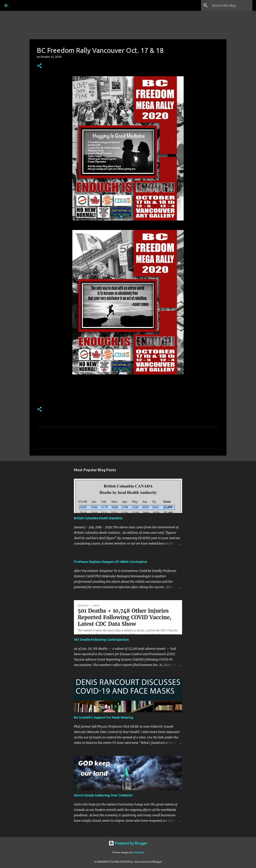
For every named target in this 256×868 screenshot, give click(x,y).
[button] (39, 66)
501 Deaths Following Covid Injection (101, 640)
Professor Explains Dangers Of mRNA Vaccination (111, 562)
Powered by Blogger (128, 843)
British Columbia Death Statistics (98, 518)
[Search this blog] (229, 5)
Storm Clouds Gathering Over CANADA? (103, 795)
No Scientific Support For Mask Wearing (104, 717)
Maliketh (139, 852)
